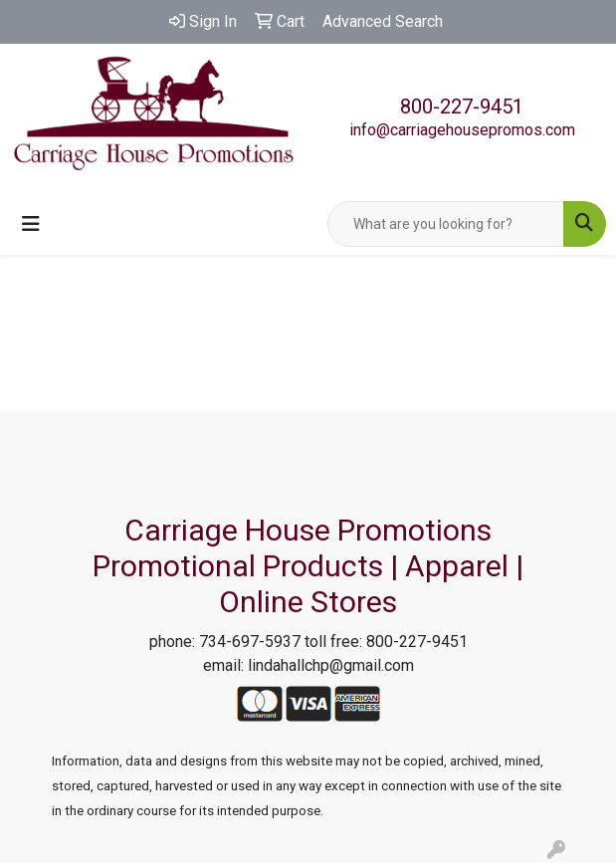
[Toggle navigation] (31, 224)
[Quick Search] (446, 224)
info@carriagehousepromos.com (462, 130)
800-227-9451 (462, 107)
